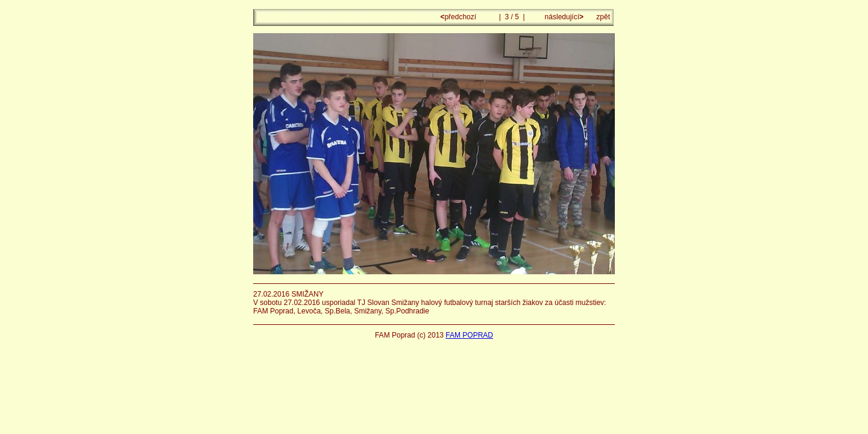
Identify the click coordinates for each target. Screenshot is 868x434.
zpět (603, 17)
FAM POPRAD (469, 335)
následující (563, 17)
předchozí (459, 17)
